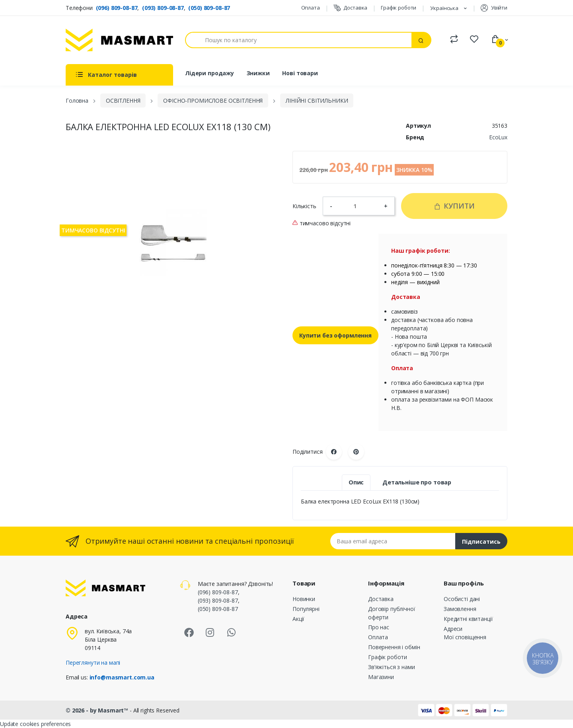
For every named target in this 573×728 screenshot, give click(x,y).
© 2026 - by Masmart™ (98, 710)
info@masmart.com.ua (122, 677)
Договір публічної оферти (392, 613)
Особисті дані (462, 599)
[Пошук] (298, 40)
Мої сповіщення (465, 637)
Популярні (306, 609)
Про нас (379, 627)
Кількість (304, 206)
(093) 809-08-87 (163, 8)
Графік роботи (399, 8)
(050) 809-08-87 (209, 8)
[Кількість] (358, 206)
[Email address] (393, 541)
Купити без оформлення (335, 335)
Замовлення (460, 609)
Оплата (311, 8)
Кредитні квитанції (468, 619)
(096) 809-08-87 (117, 8)
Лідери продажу (210, 73)
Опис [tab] (356, 482)
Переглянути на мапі (93, 663)
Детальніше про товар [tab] (417, 482)
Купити (454, 206)
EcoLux (498, 137)
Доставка (351, 8)
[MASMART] (119, 40)
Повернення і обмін (394, 647)
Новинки (304, 599)
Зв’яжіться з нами (392, 667)
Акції (298, 619)
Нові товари (300, 73)
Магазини (381, 677)
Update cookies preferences (35, 724)
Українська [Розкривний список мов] (445, 8)
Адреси (453, 629)
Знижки (258, 73)
